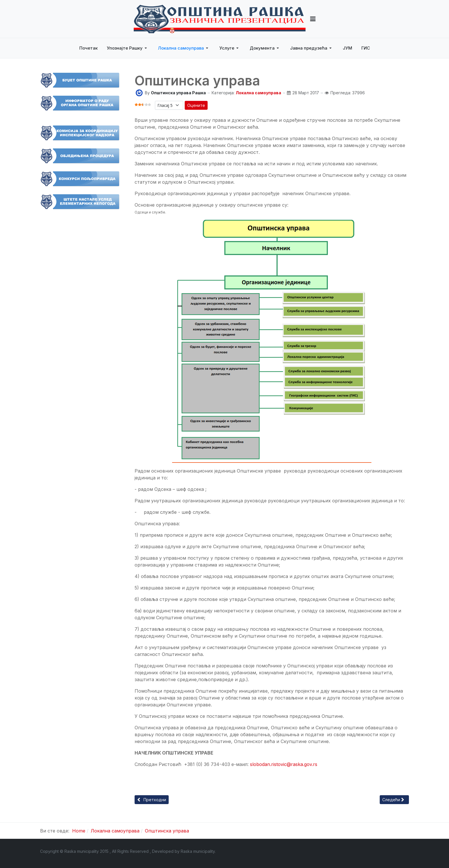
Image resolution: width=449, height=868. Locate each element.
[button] (313, 19)
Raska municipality (198, 851)
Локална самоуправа (258, 93)
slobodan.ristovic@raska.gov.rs (284, 764)
